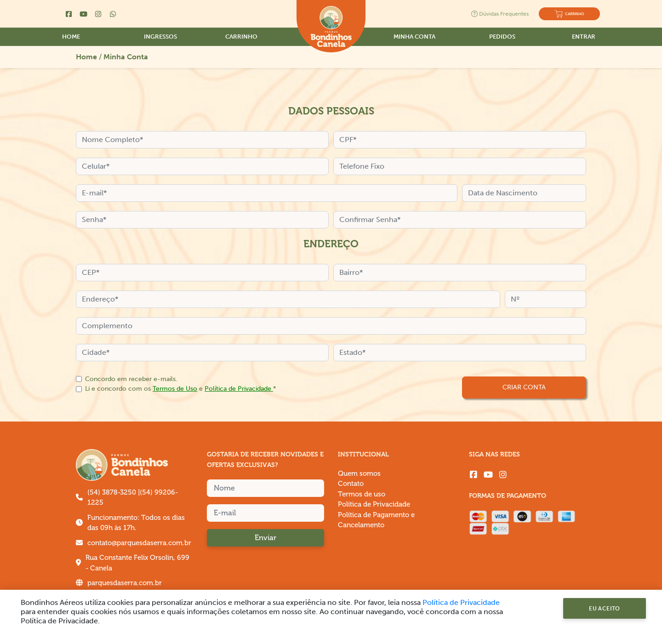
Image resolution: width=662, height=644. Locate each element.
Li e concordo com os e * (181, 388)
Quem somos (359, 474)
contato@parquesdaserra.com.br (139, 543)
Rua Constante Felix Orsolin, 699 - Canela (137, 563)
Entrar (584, 37)
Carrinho (241, 37)
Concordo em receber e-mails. (131, 379)
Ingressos (160, 37)
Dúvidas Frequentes (500, 14)
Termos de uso (362, 494)
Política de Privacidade (239, 388)
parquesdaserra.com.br (125, 583)
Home (71, 37)
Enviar (265, 538)
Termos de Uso (175, 388)
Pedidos (502, 37)
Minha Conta (414, 37)
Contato (351, 484)
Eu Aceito (605, 609)
